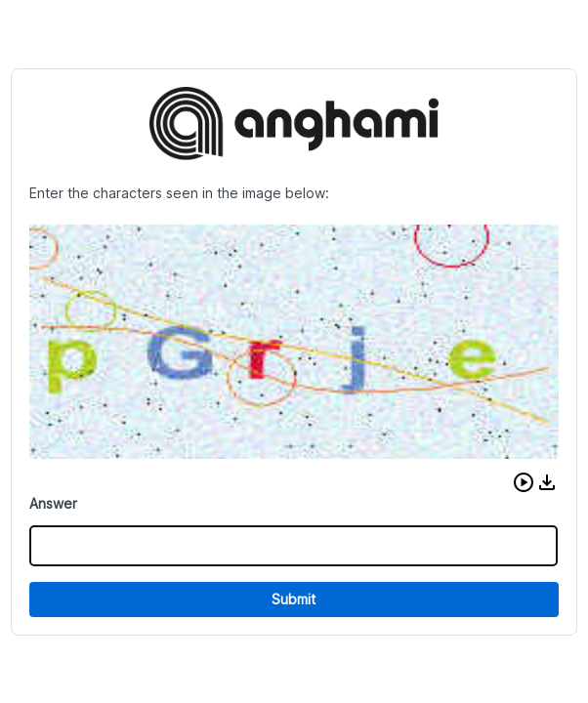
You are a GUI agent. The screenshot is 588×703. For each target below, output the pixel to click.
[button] (524, 482)
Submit (294, 599)
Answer (53, 503)
